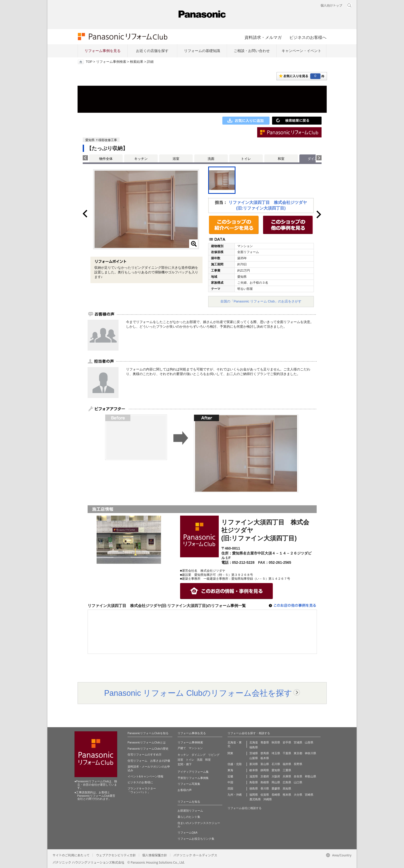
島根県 (265, 782)
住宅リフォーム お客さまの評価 (149, 761)
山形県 (309, 742)
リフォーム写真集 (189, 784)
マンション (196, 748)
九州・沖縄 (235, 795)
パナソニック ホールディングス (195, 855)
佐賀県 (265, 795)
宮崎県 (309, 795)
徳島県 (254, 788)
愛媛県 (276, 788)
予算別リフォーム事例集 (193, 778)
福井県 (287, 764)
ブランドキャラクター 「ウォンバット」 (142, 790)
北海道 (254, 742)
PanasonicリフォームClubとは (147, 742)
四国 (230, 788)
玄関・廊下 (185, 764)
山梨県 (254, 758)
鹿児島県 (255, 799)
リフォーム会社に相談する (245, 808)
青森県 (265, 742)
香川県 (265, 788)
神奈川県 (310, 753)
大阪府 (276, 776)
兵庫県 (287, 776)
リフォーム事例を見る (103, 51)
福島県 (254, 747)
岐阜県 (254, 770)
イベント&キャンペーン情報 (145, 776)
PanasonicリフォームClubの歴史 (148, 749)
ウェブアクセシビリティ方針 (116, 855)
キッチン (141, 159)
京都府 (265, 776)
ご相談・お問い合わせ (252, 51)
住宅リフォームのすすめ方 (145, 754)
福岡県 (254, 795)
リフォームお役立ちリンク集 (196, 839)
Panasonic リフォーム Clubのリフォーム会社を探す (198, 693)
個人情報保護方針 (155, 855)
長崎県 (276, 795)
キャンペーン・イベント (301, 51)
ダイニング (199, 755)
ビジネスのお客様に (140, 782)
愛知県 (276, 770)
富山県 (265, 764)
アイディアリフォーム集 (193, 772)
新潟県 (254, 764)
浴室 (176, 159)
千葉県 (287, 753)
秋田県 (276, 742)
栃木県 (265, 758)
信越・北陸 (235, 764)
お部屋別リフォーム (190, 811)
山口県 (298, 782)
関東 (230, 753)
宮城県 (298, 742)
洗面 (211, 159)
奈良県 (298, 776)
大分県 (298, 795)
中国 (230, 782)
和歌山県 (310, 776)
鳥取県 (254, 782)
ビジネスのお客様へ (308, 37)
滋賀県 (254, 776)
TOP (89, 62)
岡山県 (276, 782)
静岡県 (265, 770)
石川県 (276, 764)
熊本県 (287, 795)
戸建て (182, 748)
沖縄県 (268, 799)
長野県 (298, 764)
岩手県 (287, 742)
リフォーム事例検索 (111, 62)
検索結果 (137, 62)
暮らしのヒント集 (189, 817)
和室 (281, 159)
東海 (230, 770)
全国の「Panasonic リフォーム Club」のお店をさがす (261, 301)
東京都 (298, 753)
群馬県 (265, 753)
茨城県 (254, 753)
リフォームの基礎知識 (202, 51)
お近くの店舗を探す (152, 51)
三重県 (287, 770)
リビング (214, 755)
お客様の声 (185, 790)
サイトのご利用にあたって (71, 855)
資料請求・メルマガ (263, 37)
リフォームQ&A (187, 832)
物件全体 (106, 159)
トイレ (246, 159)
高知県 (287, 788)
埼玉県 (276, 753)
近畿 (230, 776)
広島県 (287, 782)
